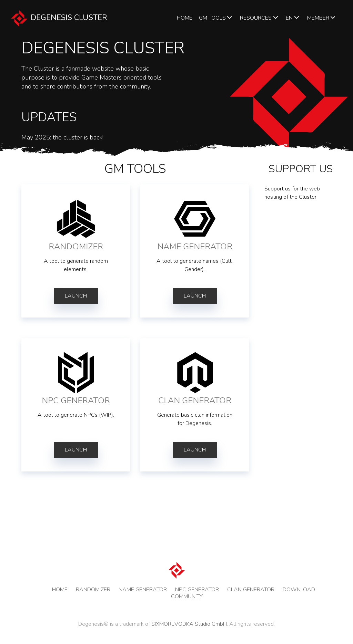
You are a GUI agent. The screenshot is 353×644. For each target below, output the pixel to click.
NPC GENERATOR (197, 590)
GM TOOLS (216, 18)
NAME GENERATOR (143, 590)
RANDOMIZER (93, 590)
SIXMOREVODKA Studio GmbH (189, 624)
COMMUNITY (187, 596)
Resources (260, 18)
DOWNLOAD (299, 590)
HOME (185, 18)
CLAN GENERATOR (251, 590)
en (293, 18)
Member (322, 18)
